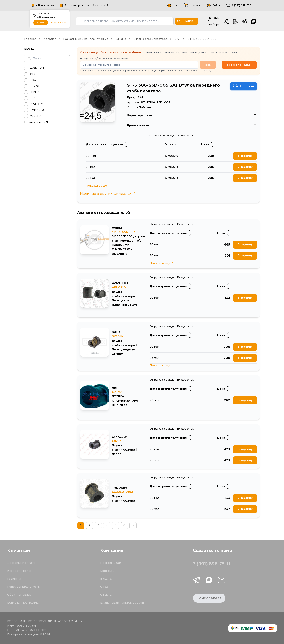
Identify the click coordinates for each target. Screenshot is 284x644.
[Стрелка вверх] (190, 485)
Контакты (107, 571)
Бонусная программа (23, 603)
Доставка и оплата (21, 563)
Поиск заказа (209, 598)
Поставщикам (111, 563)
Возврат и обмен (20, 571)
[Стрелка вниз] (190, 489)
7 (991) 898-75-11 (212, 564)
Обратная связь (19, 595)
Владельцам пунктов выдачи (122, 603)
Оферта (106, 595)
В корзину (245, 498)
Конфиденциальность (24, 587)
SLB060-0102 (122, 492)
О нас (104, 587)
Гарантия (14, 579)
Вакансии (107, 579)
